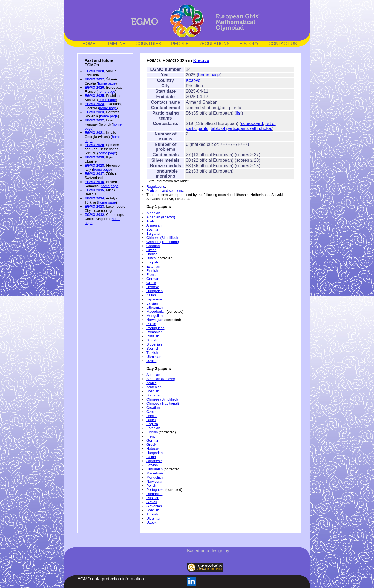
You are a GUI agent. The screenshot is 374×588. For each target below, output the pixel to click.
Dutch (151, 258)
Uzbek (151, 361)
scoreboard (252, 124)
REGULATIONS (214, 44)
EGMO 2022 (94, 120)
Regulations (156, 186)
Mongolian (155, 316)
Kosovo (201, 61)
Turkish (152, 353)
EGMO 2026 (94, 87)
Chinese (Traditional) (163, 242)
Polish (151, 324)
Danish (152, 254)
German (153, 279)
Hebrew (153, 287)
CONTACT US (283, 44)
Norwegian (155, 320)
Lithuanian (155, 307)
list (239, 113)
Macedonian (156, 312)
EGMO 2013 (94, 206)
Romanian (154, 332)
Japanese (154, 299)
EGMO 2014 (94, 198)
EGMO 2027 (94, 79)
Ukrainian (154, 357)
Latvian (152, 303)
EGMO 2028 (94, 71)
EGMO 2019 (94, 157)
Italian (151, 295)
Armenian (154, 225)
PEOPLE (180, 44)
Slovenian (154, 344)
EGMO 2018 (94, 165)
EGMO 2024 (94, 104)
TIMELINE (116, 44)
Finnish (152, 270)
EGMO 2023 (94, 112)
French (152, 275)
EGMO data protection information (111, 579)
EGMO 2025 (94, 96)
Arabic (151, 221)
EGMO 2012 (94, 215)
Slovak (152, 340)
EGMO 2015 (94, 190)
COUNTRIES (148, 44)
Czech (151, 250)
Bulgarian (154, 234)
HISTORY (249, 44)
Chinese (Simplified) (162, 238)
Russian (153, 336)
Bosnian (153, 229)
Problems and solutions (165, 191)
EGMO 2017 (94, 174)
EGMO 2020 (94, 145)
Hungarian (155, 291)
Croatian (153, 246)
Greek (151, 283)
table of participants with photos (241, 128)
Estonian (153, 266)
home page (107, 83)
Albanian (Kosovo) (161, 217)
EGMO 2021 (94, 133)
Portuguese (155, 328)
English (152, 262)
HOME (89, 44)
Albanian (153, 213)
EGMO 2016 (94, 182)
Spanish (153, 348)
